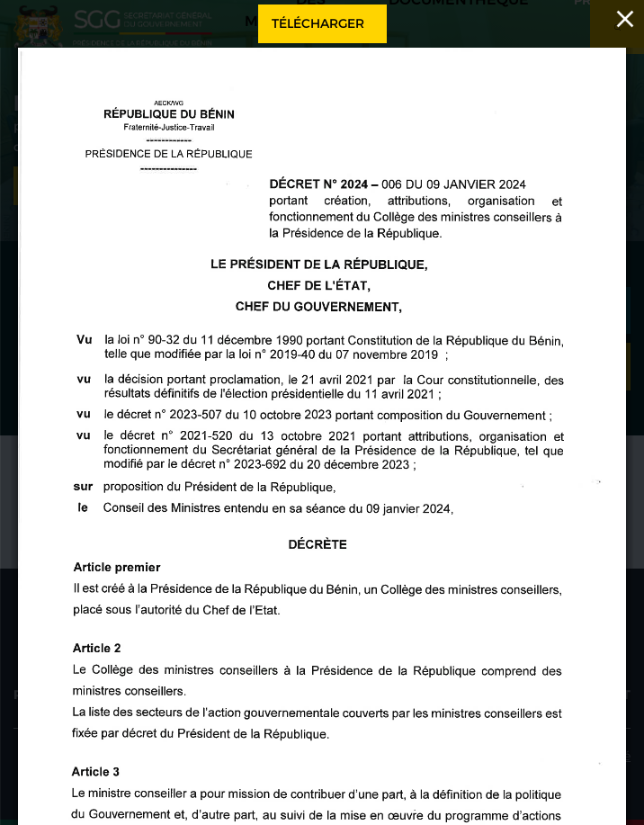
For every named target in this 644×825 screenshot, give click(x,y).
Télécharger (318, 23)
